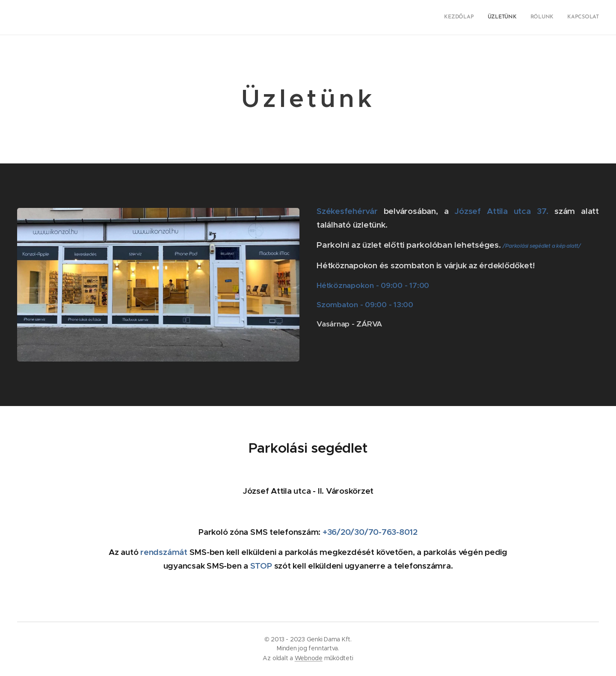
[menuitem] (560, 18)
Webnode (309, 658)
